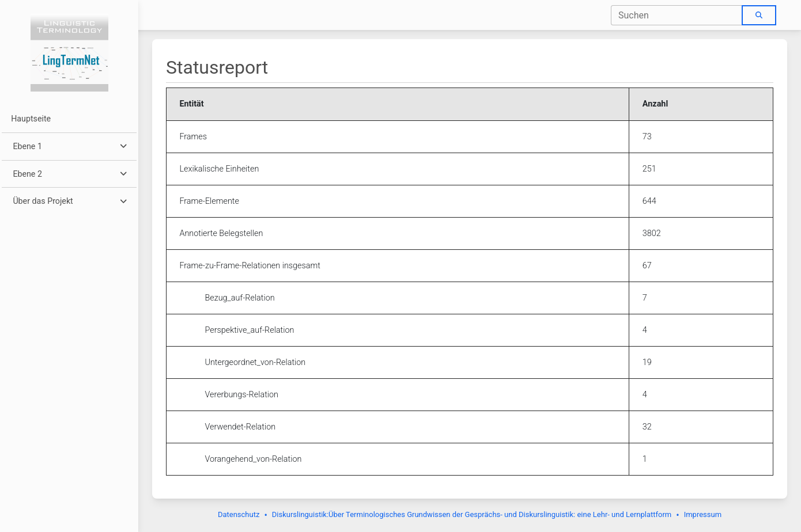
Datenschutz (239, 514)
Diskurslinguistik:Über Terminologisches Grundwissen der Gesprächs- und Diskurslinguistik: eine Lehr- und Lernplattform (472, 514)
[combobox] (677, 15)
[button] (69, 147)
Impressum (703, 514)
